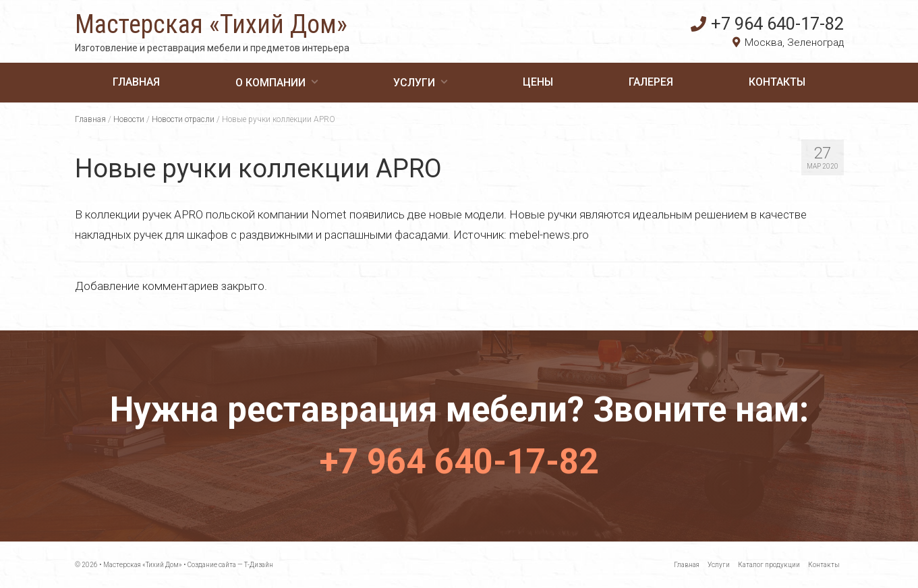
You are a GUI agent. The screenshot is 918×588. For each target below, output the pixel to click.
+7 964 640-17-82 (767, 24)
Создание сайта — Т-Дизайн (230, 565)
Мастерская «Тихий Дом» (211, 24)
